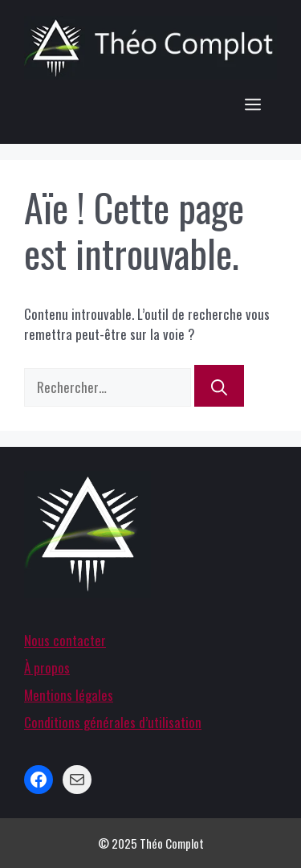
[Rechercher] (219, 386)
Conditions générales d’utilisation (113, 722)
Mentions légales (69, 695)
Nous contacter (65, 640)
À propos (47, 667)
